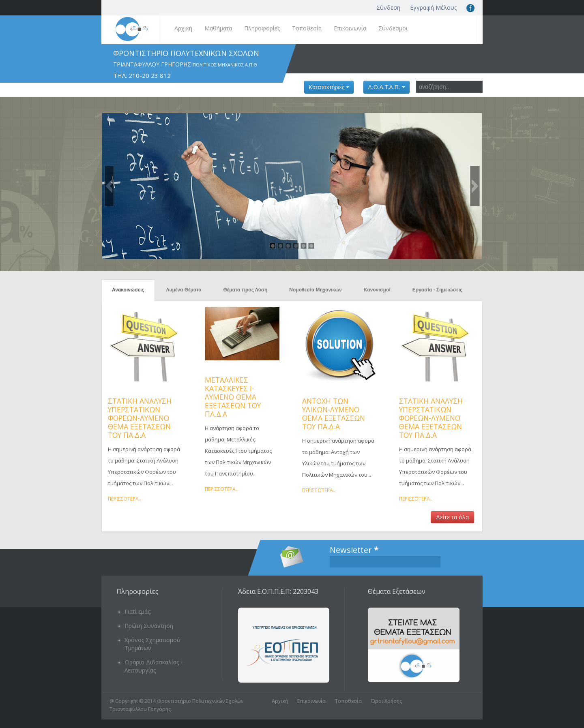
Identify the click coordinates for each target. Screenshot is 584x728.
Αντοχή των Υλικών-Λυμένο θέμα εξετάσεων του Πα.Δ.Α (334, 414)
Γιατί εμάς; (138, 611)
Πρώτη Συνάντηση (149, 626)
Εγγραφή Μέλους (433, 7)
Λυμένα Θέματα (184, 290)
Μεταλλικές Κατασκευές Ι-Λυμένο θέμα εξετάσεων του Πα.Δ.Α (233, 397)
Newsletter (354, 550)
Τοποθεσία (307, 28)
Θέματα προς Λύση (246, 290)
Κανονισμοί (377, 290)
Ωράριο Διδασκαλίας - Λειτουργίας (154, 666)
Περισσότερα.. (125, 499)
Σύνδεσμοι (393, 28)
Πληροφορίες (262, 28)
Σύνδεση (388, 7)
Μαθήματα (218, 28)
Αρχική (183, 28)
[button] (109, 186)
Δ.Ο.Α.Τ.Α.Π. (386, 87)
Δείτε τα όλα (452, 517)
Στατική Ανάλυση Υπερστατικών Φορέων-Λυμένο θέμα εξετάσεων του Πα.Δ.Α (140, 418)
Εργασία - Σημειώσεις (438, 290)
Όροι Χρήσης (386, 701)
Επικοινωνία (350, 28)
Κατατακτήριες (329, 87)
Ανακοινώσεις (128, 290)
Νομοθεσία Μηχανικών (315, 290)
